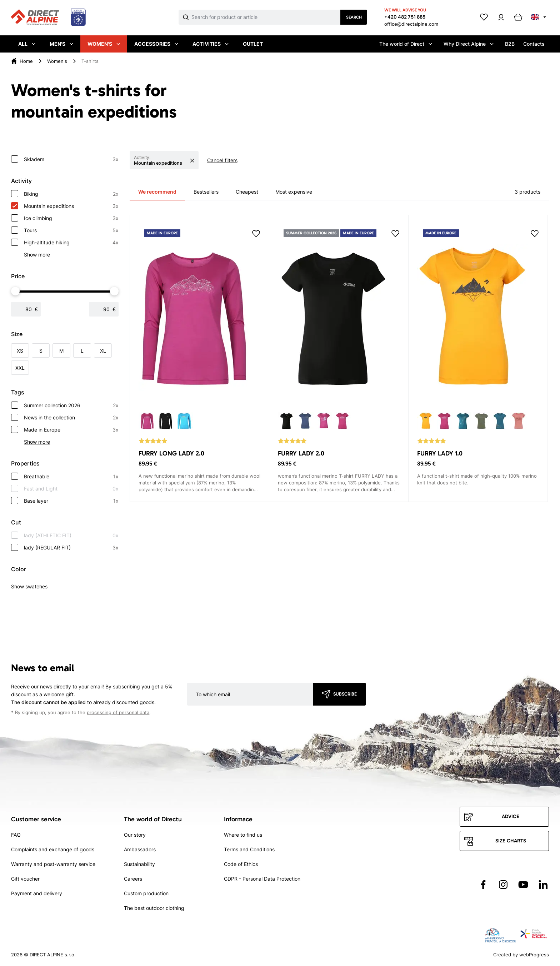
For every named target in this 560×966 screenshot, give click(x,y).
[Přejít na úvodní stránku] (48, 18)
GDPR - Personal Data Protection (262, 879)
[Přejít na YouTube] (523, 885)
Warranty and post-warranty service (53, 864)
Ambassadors (140, 849)
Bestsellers (206, 192)
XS (20, 351)
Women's (104, 44)
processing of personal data (118, 713)
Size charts (511, 841)
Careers (133, 879)
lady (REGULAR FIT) (71, 548)
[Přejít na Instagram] (503, 885)
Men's (61, 44)
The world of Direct (406, 44)
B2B (510, 44)
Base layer (71, 501)
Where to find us (243, 835)
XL (103, 351)
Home (26, 61)
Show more (37, 255)
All (27, 44)
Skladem (71, 159)
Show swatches (29, 586)
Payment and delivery (37, 893)
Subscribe (345, 694)
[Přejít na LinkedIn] (543, 885)
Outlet (253, 44)
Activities (211, 44)
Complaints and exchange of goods (53, 849)
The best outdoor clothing (154, 908)
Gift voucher (25, 879)
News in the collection (71, 418)
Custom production (146, 893)
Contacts (534, 44)
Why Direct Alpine (469, 44)
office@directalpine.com (411, 24)
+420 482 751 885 (405, 17)
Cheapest (247, 192)
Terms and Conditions (249, 849)
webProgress (534, 955)
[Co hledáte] (266, 17)
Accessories (156, 44)
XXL (20, 368)
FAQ (16, 835)
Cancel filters (222, 160)
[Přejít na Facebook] (483, 885)
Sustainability (139, 864)
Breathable (71, 477)
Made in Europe (71, 430)
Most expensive (294, 192)
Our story (135, 835)
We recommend (157, 192)
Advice (511, 816)
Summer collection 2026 (71, 405)
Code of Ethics (241, 864)
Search (354, 17)
